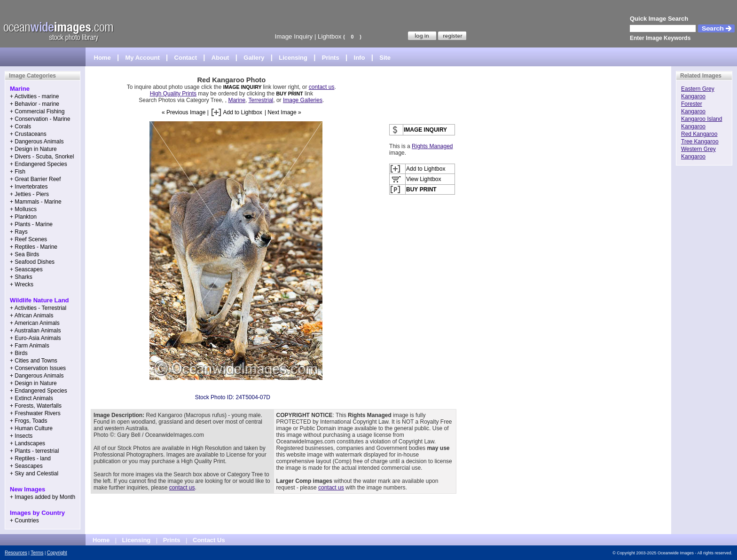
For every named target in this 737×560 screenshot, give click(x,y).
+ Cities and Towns (34, 361)
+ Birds (19, 353)
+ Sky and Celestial (34, 473)
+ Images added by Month (43, 497)
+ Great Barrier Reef (35, 179)
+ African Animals (31, 315)
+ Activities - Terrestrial (38, 308)
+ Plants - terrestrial (34, 451)
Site (385, 58)
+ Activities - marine (34, 96)
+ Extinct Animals (31, 398)
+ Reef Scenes (28, 239)
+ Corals (20, 126)
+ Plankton (23, 217)
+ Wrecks (22, 284)
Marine (237, 100)
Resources (16, 553)
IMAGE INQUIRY (243, 87)
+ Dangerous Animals (37, 142)
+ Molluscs (23, 209)
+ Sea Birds (24, 254)
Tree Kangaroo (700, 142)
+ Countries (24, 521)
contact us (322, 87)
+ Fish (18, 172)
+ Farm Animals (30, 346)
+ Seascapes (26, 269)
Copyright (57, 553)
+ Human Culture (31, 428)
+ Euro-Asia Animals (35, 338)
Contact (186, 58)
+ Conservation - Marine (40, 119)
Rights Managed (432, 146)
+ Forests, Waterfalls (36, 406)
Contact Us (209, 540)
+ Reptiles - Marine (34, 247)
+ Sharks (21, 277)
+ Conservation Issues (38, 368)
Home (102, 58)
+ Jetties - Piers (29, 194)
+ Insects (21, 436)
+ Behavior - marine (35, 104)
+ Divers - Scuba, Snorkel (42, 157)
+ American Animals (35, 323)
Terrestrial (261, 100)
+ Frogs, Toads (29, 421)
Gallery (254, 58)
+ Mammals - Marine (36, 202)
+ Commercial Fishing (37, 111)
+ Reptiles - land (30, 458)
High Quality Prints (173, 94)
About (220, 58)
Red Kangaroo (699, 134)
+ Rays (19, 232)
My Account (143, 58)
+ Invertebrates (29, 187)
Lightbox (329, 36)
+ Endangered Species (39, 164)
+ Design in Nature (33, 149)
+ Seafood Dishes (32, 262)
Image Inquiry (294, 36)
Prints (331, 58)
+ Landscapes (27, 443)
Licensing (293, 58)
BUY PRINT (289, 94)
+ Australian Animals (35, 331)
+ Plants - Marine (31, 224)
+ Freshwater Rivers (35, 413)
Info (360, 58)
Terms (37, 553)
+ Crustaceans (28, 134)
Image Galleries (303, 100)
